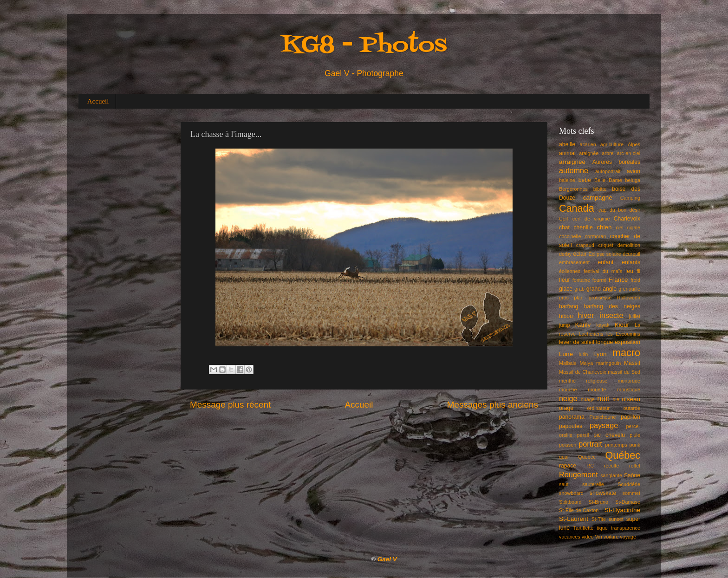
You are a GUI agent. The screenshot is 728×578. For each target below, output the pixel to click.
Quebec (587, 457)
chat (564, 227)
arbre (608, 153)
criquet (606, 245)
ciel (619, 227)
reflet (635, 466)
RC (590, 466)
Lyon (600, 354)
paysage (604, 425)
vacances (570, 537)
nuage (588, 399)
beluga (633, 180)
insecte (611, 315)
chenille (583, 227)
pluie (635, 435)
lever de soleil (577, 342)
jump (564, 325)
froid (635, 280)
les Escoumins (623, 334)
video (588, 537)
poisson (568, 445)
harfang (569, 306)
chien (604, 227)
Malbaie (568, 363)
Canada (577, 208)
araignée (589, 153)
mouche (568, 390)
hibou (566, 316)
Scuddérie (629, 484)
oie (616, 399)
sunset (616, 519)
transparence (626, 528)
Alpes (634, 144)
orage (566, 408)
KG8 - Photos (364, 46)
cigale (634, 227)
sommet (631, 493)
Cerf (564, 219)
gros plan (571, 298)
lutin (583, 354)
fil (638, 271)
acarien (588, 144)
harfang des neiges (612, 306)
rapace (568, 466)
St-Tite (599, 519)
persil (583, 435)
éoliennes (570, 271)
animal (567, 153)
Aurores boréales (616, 162)
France (618, 280)
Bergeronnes (573, 189)
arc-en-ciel (629, 153)
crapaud (585, 245)
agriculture (612, 144)
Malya (586, 363)
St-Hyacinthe (622, 510)
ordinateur (599, 408)
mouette (597, 390)
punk (635, 445)
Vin (598, 537)
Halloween (629, 298)
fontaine (581, 280)
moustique (629, 390)
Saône (632, 475)
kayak (603, 325)
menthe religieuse (583, 381)
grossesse (600, 298)
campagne (598, 198)
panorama (572, 417)
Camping (630, 198)
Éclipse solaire (605, 254)
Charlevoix (627, 219)
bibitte (600, 189)
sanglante (611, 475)
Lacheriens (591, 334)
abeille (567, 144)
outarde (632, 408)
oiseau (631, 399)
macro (626, 353)
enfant (606, 262)
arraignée (572, 162)
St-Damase (628, 502)
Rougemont (578, 474)
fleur (565, 280)
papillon (630, 417)
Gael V (387, 559)
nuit (603, 398)
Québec (623, 455)
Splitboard (570, 502)
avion (634, 171)
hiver (586, 315)
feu (629, 271)
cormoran (596, 236)
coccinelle (570, 236)
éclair (580, 254)
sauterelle (593, 484)
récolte (611, 466)
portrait (590, 444)
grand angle (601, 289)
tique (602, 528)
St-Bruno (599, 502)
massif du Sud (624, 372)
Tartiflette (583, 528)
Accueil (98, 101)
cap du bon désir (619, 210)
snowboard (571, 493)
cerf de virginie (591, 219)
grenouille (629, 289)
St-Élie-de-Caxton (579, 510)
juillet (634, 316)
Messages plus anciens (493, 405)
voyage (628, 537)
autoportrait (608, 171)
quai (564, 457)
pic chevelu (609, 435)
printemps (616, 445)
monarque (629, 381)
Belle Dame (608, 180)
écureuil (631, 254)
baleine (567, 180)
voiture (611, 537)
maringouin (608, 363)
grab (579, 289)
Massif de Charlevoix (583, 372)
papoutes (571, 426)
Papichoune (603, 417)
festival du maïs (603, 271)
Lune (566, 354)
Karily (583, 325)
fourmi (599, 280)
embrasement (574, 262)
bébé (585, 180)
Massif (632, 363)
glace (566, 289)
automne (574, 170)
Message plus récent (230, 405)
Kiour (622, 325)
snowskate (603, 493)
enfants (631, 262)
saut (564, 484)
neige (568, 398)
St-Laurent (574, 519)
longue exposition (618, 342)
